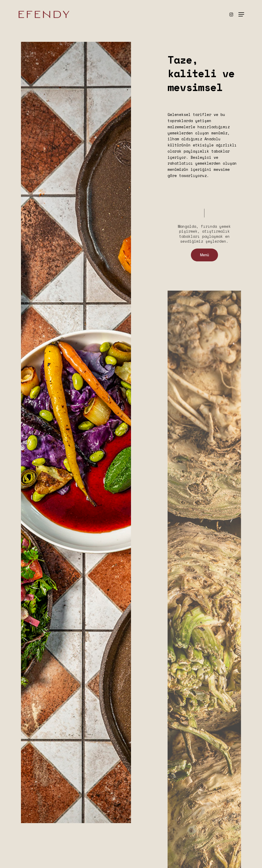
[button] (241, 14)
